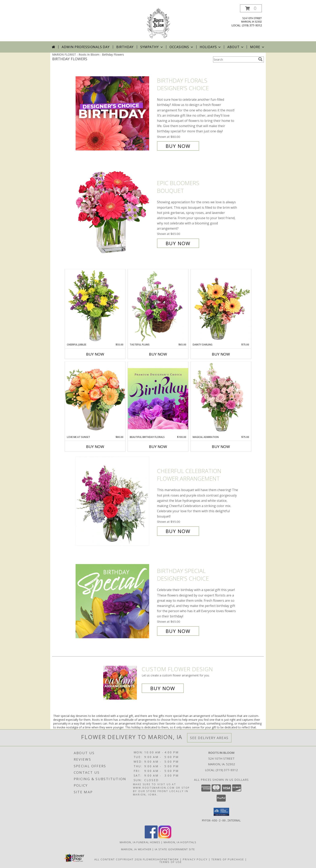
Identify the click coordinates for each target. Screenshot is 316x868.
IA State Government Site (175, 849)
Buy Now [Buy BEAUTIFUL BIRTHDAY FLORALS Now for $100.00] (158, 447)
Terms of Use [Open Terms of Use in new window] (171, 862)
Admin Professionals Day (86, 47)
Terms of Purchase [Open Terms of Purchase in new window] (228, 859)
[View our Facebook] (151, 837)
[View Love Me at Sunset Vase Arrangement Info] (95, 398)
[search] (260, 59)
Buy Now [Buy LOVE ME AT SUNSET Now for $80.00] (95, 447)
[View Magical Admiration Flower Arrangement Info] (221, 398)
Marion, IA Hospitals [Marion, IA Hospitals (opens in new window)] (180, 842)
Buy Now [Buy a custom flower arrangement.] (163, 688)
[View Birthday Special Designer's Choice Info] (115, 601)
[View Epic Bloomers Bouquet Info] (115, 213)
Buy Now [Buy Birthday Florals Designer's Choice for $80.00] (178, 146)
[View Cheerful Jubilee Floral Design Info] (95, 306)
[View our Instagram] (165, 837)
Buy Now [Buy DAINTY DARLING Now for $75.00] (221, 354)
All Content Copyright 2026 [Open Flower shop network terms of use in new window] (118, 859)
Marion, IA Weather (136, 849)
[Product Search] (235, 59)
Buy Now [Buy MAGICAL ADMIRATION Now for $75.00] (221, 447)
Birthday (125, 47)
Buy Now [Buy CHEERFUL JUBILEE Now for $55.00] (95, 354)
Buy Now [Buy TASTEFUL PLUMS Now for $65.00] (158, 354)
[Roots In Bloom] (158, 23)
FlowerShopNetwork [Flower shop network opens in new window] (161, 859)
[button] (251, 8)
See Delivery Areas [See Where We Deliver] (209, 738)
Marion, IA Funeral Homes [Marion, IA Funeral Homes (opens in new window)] (140, 842)
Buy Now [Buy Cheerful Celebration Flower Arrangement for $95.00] (178, 531)
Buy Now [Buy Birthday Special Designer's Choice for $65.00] (178, 631)
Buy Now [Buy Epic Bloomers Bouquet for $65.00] (178, 243)
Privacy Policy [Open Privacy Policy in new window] (195, 859)
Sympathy (152, 47)
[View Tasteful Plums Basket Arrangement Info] (158, 306)
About (236, 47)
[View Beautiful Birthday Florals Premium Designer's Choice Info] (158, 398)
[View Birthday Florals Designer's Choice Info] (115, 113)
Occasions (182, 47)
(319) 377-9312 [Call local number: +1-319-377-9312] (252, 25)
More (257, 47)
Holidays (211, 47)
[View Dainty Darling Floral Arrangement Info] (221, 306)
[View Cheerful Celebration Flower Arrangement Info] (115, 501)
